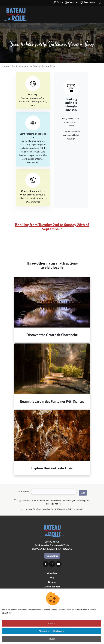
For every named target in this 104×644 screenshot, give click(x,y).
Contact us (71, 3)
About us (52, 573)
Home (6, 66)
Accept (51, 623)
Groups (58, 3)
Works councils (52, 586)
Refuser (51, 639)
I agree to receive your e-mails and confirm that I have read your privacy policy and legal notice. (54, 502)
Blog (52, 577)
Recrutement (87, 3)
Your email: (23, 491)
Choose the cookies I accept (52, 631)
